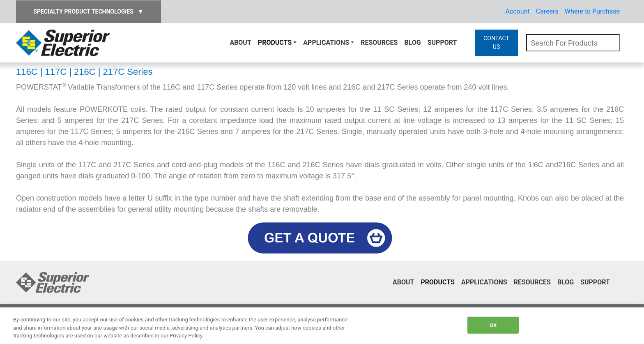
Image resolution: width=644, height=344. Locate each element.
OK (493, 325)
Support (442, 43)
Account (518, 11)
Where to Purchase (592, 11)
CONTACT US (496, 43)
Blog (412, 43)
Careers (547, 11)
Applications (326, 43)
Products (275, 43)
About (240, 43)
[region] (322, 326)
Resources (379, 43)
